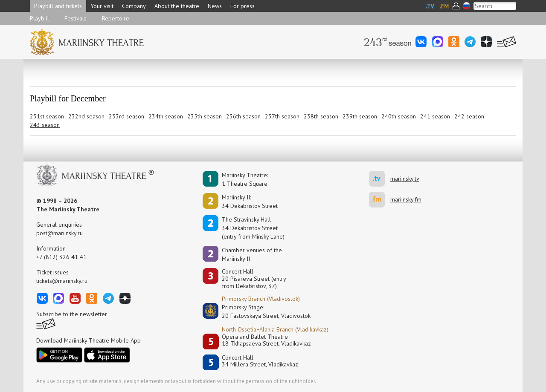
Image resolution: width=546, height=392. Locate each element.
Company (134, 6)
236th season (243, 116)
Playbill (39, 18)
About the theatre (177, 6)
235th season (205, 116)
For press (243, 6)
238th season (321, 116)
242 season (469, 116)
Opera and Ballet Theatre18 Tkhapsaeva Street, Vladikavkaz (266, 340)
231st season (47, 116)
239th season (360, 116)
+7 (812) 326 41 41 (61, 257)
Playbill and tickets (58, 6)
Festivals (76, 18)
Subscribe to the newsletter (72, 314)
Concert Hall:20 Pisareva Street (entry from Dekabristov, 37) (254, 279)
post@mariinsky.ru (60, 233)
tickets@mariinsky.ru (62, 281)
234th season (166, 116)
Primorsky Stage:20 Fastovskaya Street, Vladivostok (260, 311)
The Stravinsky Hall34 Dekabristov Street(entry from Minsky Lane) (253, 228)
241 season (435, 116)
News (215, 6)
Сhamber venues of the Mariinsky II (252, 254)
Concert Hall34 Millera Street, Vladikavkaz (260, 361)
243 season (45, 125)
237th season (282, 116)
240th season (399, 116)
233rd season (126, 116)
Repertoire (116, 18)
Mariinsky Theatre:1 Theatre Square (245, 179)
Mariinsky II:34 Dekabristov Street (250, 202)
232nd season (86, 116)
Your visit (102, 6)
